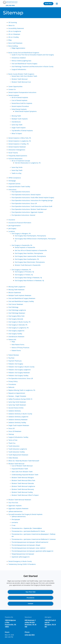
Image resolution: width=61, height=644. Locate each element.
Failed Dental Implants (19, 109)
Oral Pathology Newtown (17, 313)
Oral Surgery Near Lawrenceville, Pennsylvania (30, 256)
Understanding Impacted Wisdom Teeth (25, 475)
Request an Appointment (17, 393)
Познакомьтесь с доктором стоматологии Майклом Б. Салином (34, 539)
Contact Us (12, 89)
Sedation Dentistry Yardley (17, 422)
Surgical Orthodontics (19, 69)
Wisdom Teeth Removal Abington (23, 478)
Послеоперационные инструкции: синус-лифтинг (29, 548)
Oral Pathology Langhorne (17, 310)
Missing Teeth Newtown (16, 290)
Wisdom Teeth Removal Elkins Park (23, 480)
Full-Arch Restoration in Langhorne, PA (28, 163)
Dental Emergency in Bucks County (20, 561)
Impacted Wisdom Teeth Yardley (19, 187)
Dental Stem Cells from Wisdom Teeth (24, 76)
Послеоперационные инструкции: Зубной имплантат (30, 542)
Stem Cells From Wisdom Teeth (22, 472)
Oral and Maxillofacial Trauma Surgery (24, 64)
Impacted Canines (14, 184)
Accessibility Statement (16, 28)
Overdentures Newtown (16, 337)
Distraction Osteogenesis (17, 150)
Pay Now (11, 358)
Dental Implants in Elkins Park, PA (20, 138)
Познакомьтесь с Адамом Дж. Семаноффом (27, 528)
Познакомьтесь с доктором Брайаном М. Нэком (28, 531)
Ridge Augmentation (18, 48)
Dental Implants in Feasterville (25, 247)
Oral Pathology (13, 307)
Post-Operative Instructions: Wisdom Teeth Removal (29, 209)
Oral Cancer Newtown (16, 304)
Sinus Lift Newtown (15, 431)
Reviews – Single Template (17, 396)
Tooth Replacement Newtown (18, 455)
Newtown (28, 617)
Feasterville (9, 617)
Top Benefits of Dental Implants (22, 131)
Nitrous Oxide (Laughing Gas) (21, 61)
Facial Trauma (13, 153)
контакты (15, 522)
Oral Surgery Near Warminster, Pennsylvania (30, 262)
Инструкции (16, 519)
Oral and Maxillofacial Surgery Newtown (22, 298)
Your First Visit (13, 503)
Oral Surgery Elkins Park (16, 316)
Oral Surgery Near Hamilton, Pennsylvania (29, 253)
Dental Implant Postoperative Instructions (22, 92)
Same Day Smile (17, 167)
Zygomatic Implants (15, 506)
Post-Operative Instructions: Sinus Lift (24, 203)
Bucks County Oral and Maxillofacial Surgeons (24, 53)
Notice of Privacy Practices (20, 348)
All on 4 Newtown (14, 34)
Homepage (12, 181)
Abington (48, 617)
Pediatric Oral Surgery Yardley (18, 376)
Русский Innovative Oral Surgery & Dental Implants (25, 514)
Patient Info (12, 339)
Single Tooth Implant (19, 128)
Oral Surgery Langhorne (16, 331)
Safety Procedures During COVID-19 (20, 399)
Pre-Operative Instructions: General (23, 215)
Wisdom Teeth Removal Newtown (20, 500)
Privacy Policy (13, 381)
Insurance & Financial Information (20, 223)
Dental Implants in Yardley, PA (19, 144)
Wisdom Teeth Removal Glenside (23, 483)
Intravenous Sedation (19, 58)
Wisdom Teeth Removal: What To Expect (25, 495)
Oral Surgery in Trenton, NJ (24, 275)
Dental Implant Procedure (20, 106)
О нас (14, 525)
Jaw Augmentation (14, 226)
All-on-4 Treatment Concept (21, 161)
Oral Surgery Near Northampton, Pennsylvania (30, 236)
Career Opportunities (15, 86)
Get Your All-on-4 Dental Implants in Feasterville (31, 250)
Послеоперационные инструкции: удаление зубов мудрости (32, 551)
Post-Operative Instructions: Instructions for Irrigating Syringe (32, 200)
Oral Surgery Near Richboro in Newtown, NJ (29, 281)
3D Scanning (13, 22)
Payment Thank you (15, 361)
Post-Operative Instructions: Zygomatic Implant (27, 212)
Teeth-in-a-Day (16, 173)
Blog (10, 40)
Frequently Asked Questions (18, 156)
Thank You (12, 443)
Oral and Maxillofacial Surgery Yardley (21, 301)
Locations (12, 231)
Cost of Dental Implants (19, 100)
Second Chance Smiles (16, 408)
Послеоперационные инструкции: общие (26, 545)
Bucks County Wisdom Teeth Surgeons (21, 74)
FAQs (13, 342)
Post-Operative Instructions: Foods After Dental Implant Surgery (33, 198)
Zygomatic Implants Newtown (18, 508)
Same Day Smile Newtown (17, 402)
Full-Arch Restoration (15, 159)
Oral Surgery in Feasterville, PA (22, 245)
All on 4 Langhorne (15, 31)
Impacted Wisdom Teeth (20, 469)
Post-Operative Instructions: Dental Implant (26, 195)
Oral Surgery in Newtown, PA (21, 270)
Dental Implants (14, 95)
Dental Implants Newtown (17, 147)
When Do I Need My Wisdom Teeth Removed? (24, 461)
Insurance (12, 220)
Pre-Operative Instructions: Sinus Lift (21, 378)
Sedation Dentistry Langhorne (18, 417)
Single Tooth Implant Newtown (19, 425)
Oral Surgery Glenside (16, 319)
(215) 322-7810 (30, 635)
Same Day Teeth (17, 125)
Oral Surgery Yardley (15, 334)
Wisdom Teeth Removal (20, 79)
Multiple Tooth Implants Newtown (20, 295)
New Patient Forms (18, 345)
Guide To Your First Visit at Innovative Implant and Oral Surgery (33, 55)
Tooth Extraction (14, 446)
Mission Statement (15, 293)
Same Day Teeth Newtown (17, 405)
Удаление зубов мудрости (21, 557)
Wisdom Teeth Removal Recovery (23, 489)
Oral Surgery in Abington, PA (21, 234)
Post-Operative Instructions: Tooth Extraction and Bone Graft (32, 206)
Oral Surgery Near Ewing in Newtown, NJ (28, 278)
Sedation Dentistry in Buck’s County (20, 414)
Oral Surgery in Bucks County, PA (19, 322)
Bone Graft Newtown (15, 43)
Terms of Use (13, 440)
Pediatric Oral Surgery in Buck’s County (21, 367)
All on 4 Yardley (14, 37)
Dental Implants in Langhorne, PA (20, 141)
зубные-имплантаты (15, 511)
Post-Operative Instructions (21, 192)
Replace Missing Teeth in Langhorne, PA (22, 390)
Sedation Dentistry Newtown (18, 420)
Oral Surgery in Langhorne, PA (18, 328)
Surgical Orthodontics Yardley (18, 437)
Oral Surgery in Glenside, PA (18, 325)
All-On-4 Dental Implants (20, 97)
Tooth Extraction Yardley (17, 452)
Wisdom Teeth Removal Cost (21, 82)
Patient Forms (16, 350)
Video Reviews (13, 458)
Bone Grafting (13, 46)
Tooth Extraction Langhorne (18, 449)
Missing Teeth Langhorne (17, 287)
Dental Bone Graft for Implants (22, 103)
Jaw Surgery (12, 228)
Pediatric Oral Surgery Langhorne (19, 370)
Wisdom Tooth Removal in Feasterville (28, 265)
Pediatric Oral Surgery (16, 364)
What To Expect (17, 133)
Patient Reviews (14, 355)
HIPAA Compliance (15, 178)
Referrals (11, 387)
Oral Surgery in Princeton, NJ (24, 272)
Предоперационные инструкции (23, 554)
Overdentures (16, 122)
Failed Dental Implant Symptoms (26, 111)
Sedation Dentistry (15, 411)
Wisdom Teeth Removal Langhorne (23, 486)
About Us (11, 25)
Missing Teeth (16, 116)
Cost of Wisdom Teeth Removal (22, 466)
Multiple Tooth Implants (20, 119)
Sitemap (11, 434)
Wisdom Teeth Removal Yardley (22, 492)
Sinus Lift (11, 428)
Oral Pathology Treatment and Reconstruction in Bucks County (32, 66)
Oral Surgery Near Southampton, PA (27, 259)
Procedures (12, 384)
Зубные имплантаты (19, 516)
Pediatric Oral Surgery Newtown (19, 373)
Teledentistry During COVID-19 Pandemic (22, 564)
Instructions (12, 190)
